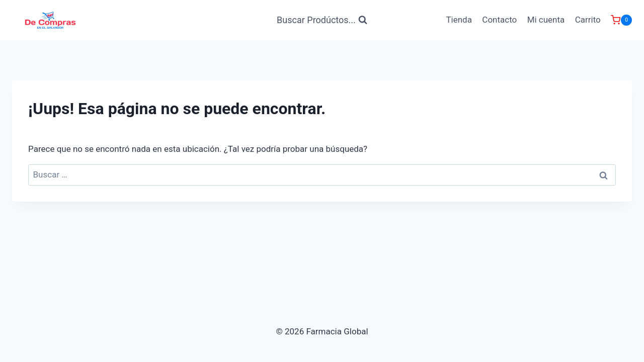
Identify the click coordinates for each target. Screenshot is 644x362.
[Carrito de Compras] (621, 20)
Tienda (459, 20)
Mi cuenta (546, 20)
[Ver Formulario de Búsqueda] (322, 20)
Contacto (499, 20)
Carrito (588, 20)
